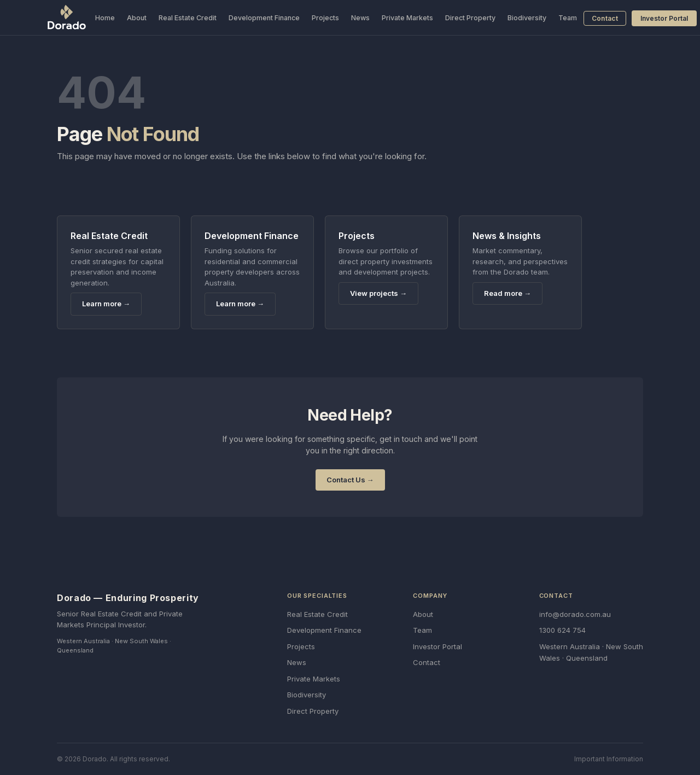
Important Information (609, 759)
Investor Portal (664, 18)
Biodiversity (527, 18)
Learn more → (106, 304)
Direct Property (470, 18)
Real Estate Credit (188, 18)
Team (568, 18)
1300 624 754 (562, 630)
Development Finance (264, 18)
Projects (325, 18)
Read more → (507, 293)
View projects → (378, 293)
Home (105, 18)
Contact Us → (350, 480)
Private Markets (407, 18)
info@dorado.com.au (575, 614)
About (137, 18)
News (360, 18)
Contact (605, 18)
